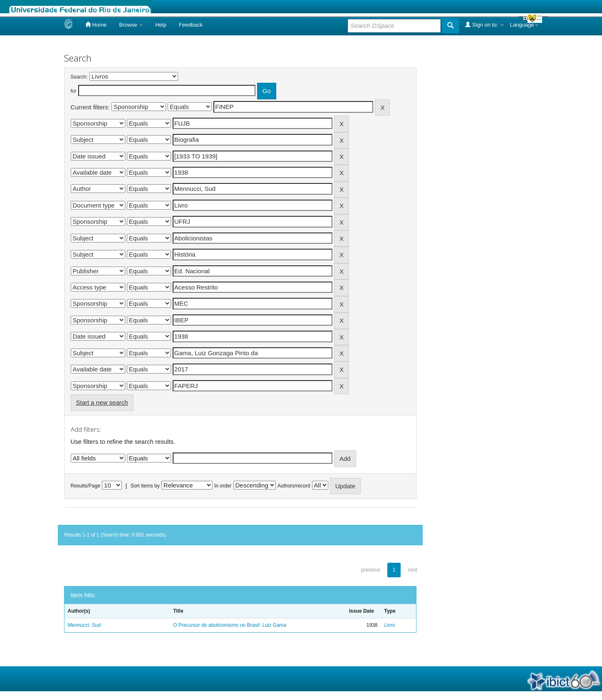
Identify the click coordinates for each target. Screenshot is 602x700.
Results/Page (85, 486)
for (74, 91)
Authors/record (294, 486)
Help (161, 25)
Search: (79, 77)
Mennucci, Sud (84, 625)
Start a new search (102, 402)
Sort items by (145, 486)
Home (96, 25)
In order (223, 486)
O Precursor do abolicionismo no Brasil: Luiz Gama (230, 625)
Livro (389, 625)
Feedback (191, 25)
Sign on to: (484, 25)
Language (524, 25)
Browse (131, 25)
